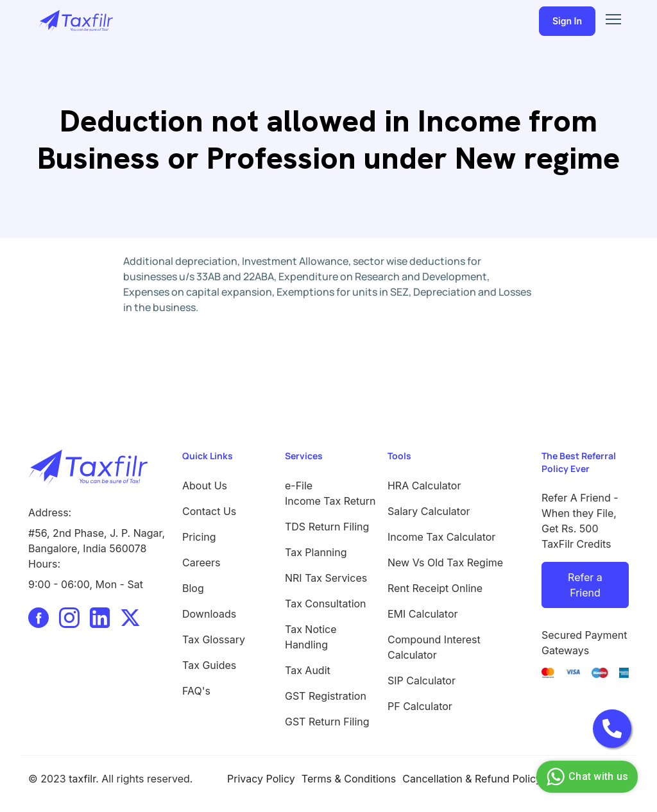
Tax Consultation (326, 604)
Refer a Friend (585, 585)
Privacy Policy (261, 779)
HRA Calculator (424, 486)
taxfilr (82, 779)
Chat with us (585, 777)
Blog (193, 588)
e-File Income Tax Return (328, 493)
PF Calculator (420, 706)
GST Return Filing (327, 722)
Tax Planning (316, 552)
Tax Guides (209, 665)
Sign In (567, 21)
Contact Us (209, 511)
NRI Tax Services (326, 578)
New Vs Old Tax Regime (445, 562)
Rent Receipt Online (435, 588)
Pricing (199, 537)
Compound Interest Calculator (434, 647)
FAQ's (196, 691)
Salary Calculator (429, 511)
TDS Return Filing (327, 527)
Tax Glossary (214, 639)
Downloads (209, 614)
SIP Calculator (422, 681)
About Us (205, 486)
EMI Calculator (423, 614)
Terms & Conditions (349, 779)
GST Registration (326, 696)
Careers (201, 562)
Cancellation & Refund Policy (472, 779)
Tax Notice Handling (311, 637)
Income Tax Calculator (441, 537)
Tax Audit (308, 670)
